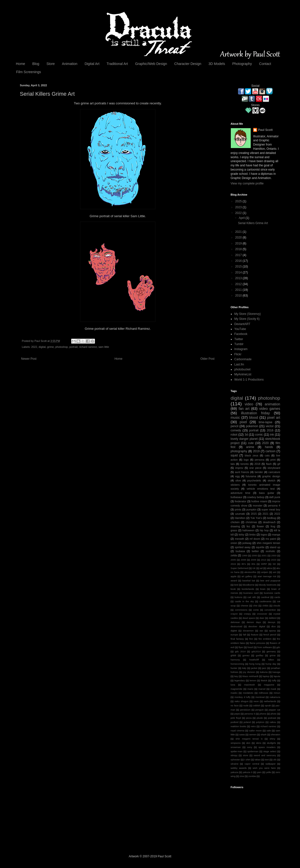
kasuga (276, 672)
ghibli (233, 655)
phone (263, 714)
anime (250, 447)
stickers (235, 485)
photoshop (61, 347)
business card (251, 593)
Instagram (241, 349)
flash (269, 464)
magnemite (236, 689)
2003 (274, 555)
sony (250, 747)
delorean (235, 622)
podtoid (234, 722)
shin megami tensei (268, 543)
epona (272, 631)
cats (267, 455)
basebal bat (249, 581)
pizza (249, 718)
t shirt (247, 760)
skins (259, 743)
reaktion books (238, 726)
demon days (254, 622)
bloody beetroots (268, 585)
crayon (234, 614)
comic (259, 435)
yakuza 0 (248, 772)
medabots (248, 693)
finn (251, 639)
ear (261, 631)
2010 (239, 296)
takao (257, 760)
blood (254, 418)
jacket (254, 668)
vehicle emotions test (261, 489)
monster (257, 506)
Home (20, 64)
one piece (255, 468)
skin (248, 743)
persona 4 (274, 506)
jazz (264, 668)
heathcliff (254, 660)
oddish (257, 705)
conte (256, 610)
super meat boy (271, 509)
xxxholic (270, 551)
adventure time (240, 493)
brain (263, 589)
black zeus (252, 455)
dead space (249, 618)
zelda (234, 555)
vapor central (252, 764)
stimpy (234, 755)
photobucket (242, 369)
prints (238, 509)
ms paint (271, 539)
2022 (34, 347)
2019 (239, 243)
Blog (36, 64)
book (233, 589)
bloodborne (248, 585)
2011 (239, 290)
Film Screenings (29, 72)
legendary (240, 680)
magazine (269, 685)
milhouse (264, 693)
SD (274, 564)
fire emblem (265, 639)
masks (234, 693)
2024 (233, 564)
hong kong (255, 664)
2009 (254, 560)
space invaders (267, 747)
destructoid (236, 626)
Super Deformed (239, 568)
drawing (235, 526)
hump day (271, 664)
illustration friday (255, 413)
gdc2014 (256, 651)
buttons (238, 597)
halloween (249, 530)
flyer (241, 647)
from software (265, 647)
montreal (260, 697)
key (236, 676)
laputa (277, 676)
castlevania (266, 601)
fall (244, 635)
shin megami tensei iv (249, 739)
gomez (246, 655)
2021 (239, 232)
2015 (239, 267)
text (267, 760)
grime (50, 347)
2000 (254, 555)
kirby (242, 535)
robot (234, 435)
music (235, 418)
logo (246, 460)
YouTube (240, 329)
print (273, 460)
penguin (260, 710)
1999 (245, 555)
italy (244, 668)
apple (233, 576)
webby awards (239, 768)
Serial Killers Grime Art (253, 223)
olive (238, 480)
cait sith (252, 597)
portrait (74, 347)
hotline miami (259, 501)
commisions (241, 610)
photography (239, 451)
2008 (243, 560)
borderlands (248, 589)
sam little (104, 347)
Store (50, 64)
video (249, 404)
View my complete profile (247, 183)
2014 (239, 272)
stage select (270, 751)
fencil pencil (270, 635)
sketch (271, 480)
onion (234, 543)
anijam (265, 572)
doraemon (248, 631)
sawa (242, 734)
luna (233, 685)
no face (235, 705)
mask (273, 689)
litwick (264, 680)
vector (270, 426)
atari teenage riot (267, 576)
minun (277, 693)
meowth (240, 539)
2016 (239, 261)
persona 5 (250, 714)
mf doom (255, 539)
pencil (234, 426)
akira (269, 568)
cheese (244, 606)
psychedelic (254, 480)
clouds (277, 606)
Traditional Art (117, 64)
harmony (235, 660)
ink (272, 435)
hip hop (264, 530)
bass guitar (267, 493)
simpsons (236, 743)
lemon (253, 680)
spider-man (237, 751)
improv (239, 468)
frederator (241, 501)
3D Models (217, 64)
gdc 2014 (240, 651)
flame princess (257, 643)
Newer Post (29, 359)
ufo (275, 760)
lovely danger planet (244, 439)
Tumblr (239, 344)
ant (275, 572)
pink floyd (236, 718)
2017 (239, 255)
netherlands (270, 701)
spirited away (243, 547)
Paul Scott (41, 341)
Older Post (207, 359)
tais (233, 464)
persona (259, 460)
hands (269, 447)
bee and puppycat (270, 581)
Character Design (188, 64)
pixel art (274, 418)
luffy (274, 680)
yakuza (234, 772)
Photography (242, 64)
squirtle (260, 547)
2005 (233, 560)
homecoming (237, 664)
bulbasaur (236, 497)
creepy (247, 614)
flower (260, 526)
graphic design (271, 476)
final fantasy (237, 639)
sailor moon (255, 731)
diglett (234, 631)
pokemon (252, 426)
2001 (264, 555)
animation (272, 404)
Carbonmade (243, 359)
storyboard (274, 468)
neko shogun (241, 701)
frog (273, 526)
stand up (275, 547)
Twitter (239, 339)
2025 (239, 201)
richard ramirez (88, 347)
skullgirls (271, 743)
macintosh (249, 685)
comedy (236, 430)
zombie (252, 776)
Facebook (241, 334)
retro (253, 726)
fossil (250, 647)
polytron (260, 722)
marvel (262, 689)
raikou (273, 722)
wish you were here (264, 768)
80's (244, 564)
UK (254, 568)
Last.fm (239, 364)
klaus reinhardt (250, 676)
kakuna (264, 672)
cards (277, 597)
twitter (255, 551)
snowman (236, 747)
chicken (235, 522)
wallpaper (271, 764)
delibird (273, 618)
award (234, 581)
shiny (272, 739)
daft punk (275, 497)
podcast (272, 718)
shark (263, 734)
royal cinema (238, 731)
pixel (243, 422)
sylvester (235, 760)
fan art (244, 409)
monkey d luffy (242, 697)
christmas (251, 522)
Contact (265, 64)
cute (251, 443)
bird (236, 585)
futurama (251, 476)
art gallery (247, 576)
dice (273, 626)
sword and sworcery (265, 755)
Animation (70, 64)
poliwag (247, 543)
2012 (239, 284)
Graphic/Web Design (151, 64)
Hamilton (240, 518)
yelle (269, 772)
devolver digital (257, 626)
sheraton (276, 734)
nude (246, 705)
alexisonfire (250, 572)
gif (279, 464)
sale (269, 731)
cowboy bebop (256, 497)
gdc (278, 647)
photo (273, 714)
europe (234, 635)
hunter (234, 668)
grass (234, 530)
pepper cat (274, 710)
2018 (239, 249)
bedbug (271, 518)
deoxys (271, 622)
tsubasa (240, 551)
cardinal (265, 597)
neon (256, 701)
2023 (239, 207)
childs (265, 606)
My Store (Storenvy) (248, 314)
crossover (262, 614)
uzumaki (240, 514)
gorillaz (260, 655)
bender (259, 472)
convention (270, 610)
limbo (252, 535)
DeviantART (242, 324)
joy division (249, 672)
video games (270, 409)
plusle (260, 718)
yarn (259, 772)
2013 (239, 278)
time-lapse (265, 422)
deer (262, 618)
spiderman (253, 751)
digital (42, 347)
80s (253, 564)
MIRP (264, 564)
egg (238, 476)
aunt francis (242, 472)
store (246, 755)
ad (261, 568)
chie (255, 606)
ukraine (234, 764)
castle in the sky (244, 601)
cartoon (270, 451)
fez (248, 526)
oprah (268, 705)
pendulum (245, 710)
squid (234, 455)
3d (246, 435)
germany (271, 651)
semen (253, 734)
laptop (266, 676)
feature (255, 635)
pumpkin (251, 509)
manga (276, 535)
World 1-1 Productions (249, 380)
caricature (274, 472)
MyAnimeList (243, 374)
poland (247, 722)
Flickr (238, 354)
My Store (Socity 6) (247, 319)
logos (264, 535)
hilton (271, 660)
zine (242, 776)
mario (250, 689)
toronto (245, 464)
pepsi (237, 714)
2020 (239, 238)
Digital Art (92, 64)
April (242, 218)
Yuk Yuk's (256, 518)
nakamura (275, 697)
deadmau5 (269, 522)
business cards (272, 593)
